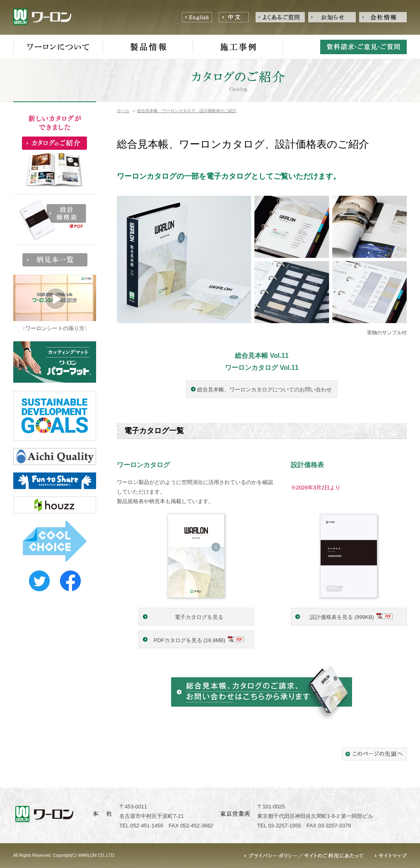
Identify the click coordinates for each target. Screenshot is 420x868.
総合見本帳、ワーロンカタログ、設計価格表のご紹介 (187, 111)
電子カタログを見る (199, 617)
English (197, 17)
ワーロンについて (58, 47)
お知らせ (332, 17)
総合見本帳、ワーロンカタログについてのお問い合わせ (264, 390)
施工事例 (238, 47)
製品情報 (148, 47)
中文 (234, 17)
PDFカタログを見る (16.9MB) (189, 640)
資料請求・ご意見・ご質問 (363, 47)
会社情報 (383, 17)
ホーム (123, 111)
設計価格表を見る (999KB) (342, 617)
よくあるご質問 (280, 17)
